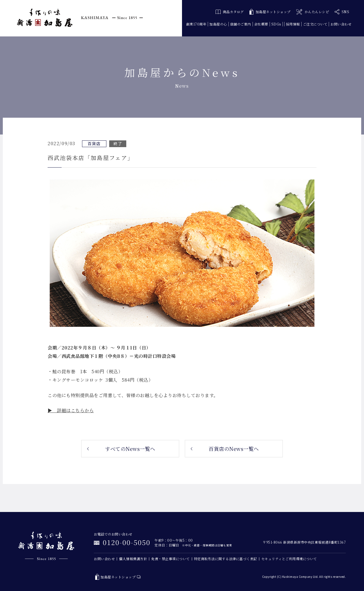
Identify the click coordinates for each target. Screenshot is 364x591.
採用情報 (293, 24)
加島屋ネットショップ (270, 12)
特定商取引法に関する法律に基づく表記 (226, 559)
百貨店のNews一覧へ (234, 449)
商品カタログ (230, 12)
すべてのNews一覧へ (130, 449)
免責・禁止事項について (171, 559)
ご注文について (315, 24)
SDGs (276, 24)
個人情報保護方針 (133, 559)
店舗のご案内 (241, 24)
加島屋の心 (218, 24)
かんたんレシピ (313, 12)
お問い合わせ (341, 24)
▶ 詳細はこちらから (71, 410)
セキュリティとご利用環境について (289, 559)
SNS (342, 12)
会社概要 (261, 24)
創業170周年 (196, 24)
